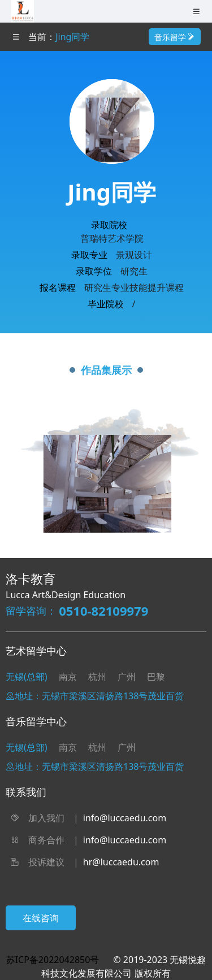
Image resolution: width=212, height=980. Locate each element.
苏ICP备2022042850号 (53, 960)
